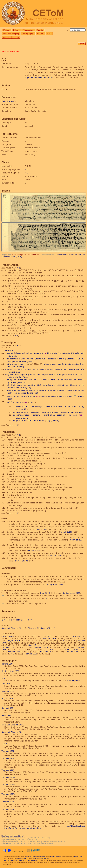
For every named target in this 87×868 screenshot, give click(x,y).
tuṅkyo (9, 369)
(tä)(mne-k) (53, 420)
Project (6, 30)
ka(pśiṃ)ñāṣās (21, 415)
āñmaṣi (61, 396)
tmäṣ (65, 369)
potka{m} (61, 415)
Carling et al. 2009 (54, 584)
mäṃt (67, 406)
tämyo (50, 353)
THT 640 (10, 620)
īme (67, 396)
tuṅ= (45, 359)
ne (18, 396)
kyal (82, 364)
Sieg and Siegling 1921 (13, 628)
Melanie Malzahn (56, 857)
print (82, 44)
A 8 (26, 173)
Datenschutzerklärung (10, 860)
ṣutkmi (11, 377)
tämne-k (16, 412)
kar (48, 390)
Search (40, 34)
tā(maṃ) (20, 367)
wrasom (54, 390)
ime (21, 409)
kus (79, 359)
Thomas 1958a (71, 649)
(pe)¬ (11, 399)
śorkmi (81, 374)
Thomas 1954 (42, 647)
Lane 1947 (77, 636)
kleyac (18, 353)
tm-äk (33, 374)
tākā (39, 385)
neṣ (47, 369)
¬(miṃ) (9, 380)
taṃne (19, 361)
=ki (58, 380)
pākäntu (37, 415)
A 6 (26, 169)
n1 (76, 395)
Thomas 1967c (44, 651)
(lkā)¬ (17, 356)
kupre (28, 369)
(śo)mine (9, 374)
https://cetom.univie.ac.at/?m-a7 (40, 78)
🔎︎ (68, 30)
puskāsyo (35, 412)
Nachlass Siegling (11, 34)
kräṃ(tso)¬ (27, 361)
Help (49, 34)
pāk (82, 353)
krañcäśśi (22, 393)
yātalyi (38, 359)
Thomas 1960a (15, 651)
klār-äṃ (19, 377)
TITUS (19, 620)
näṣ (14, 367)
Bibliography (28, 34)
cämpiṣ (12, 361)
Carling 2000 (8, 636)
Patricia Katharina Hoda (41, 858)
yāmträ (81, 390)
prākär (69, 390)
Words (40, 30)
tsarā (42, 369)
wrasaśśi (52, 396)
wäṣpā (81, 396)
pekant (72, 369)
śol (24, 353)
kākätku (73, 380)
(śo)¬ (25, 377)
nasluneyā (24, 359)
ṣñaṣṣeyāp (65, 353)
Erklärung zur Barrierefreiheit (28, 860)
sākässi (76, 364)
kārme (30, 393)
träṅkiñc (28, 396)
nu (83, 359)
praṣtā (53, 364)
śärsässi (52, 359)
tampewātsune (15, 388)
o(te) (25, 388)
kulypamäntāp (32, 353)
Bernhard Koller (22, 858)
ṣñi (72, 353)
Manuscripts (28, 30)
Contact (7, 37)
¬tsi (7, 359)
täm (31, 380)
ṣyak (60, 406)
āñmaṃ (44, 396)
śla (77, 369)
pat (33, 369)
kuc (14, 396)
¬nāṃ (8, 364)
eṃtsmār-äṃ (56, 369)
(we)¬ (36, 393)
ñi (59, 353)
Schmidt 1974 (41, 529)
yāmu (72, 396)
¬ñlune (9, 396)
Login (16, 37)
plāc (15, 369)
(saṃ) (81, 406)
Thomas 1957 (8, 770)
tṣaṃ (75, 415)
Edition (16, 30)
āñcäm (68, 364)
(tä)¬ (30, 388)
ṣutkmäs (26, 406)
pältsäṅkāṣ (70, 359)
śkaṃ (11, 356)
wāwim (21, 369)
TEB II (50, 636)
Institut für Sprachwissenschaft (35, 857)
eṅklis (81, 385)
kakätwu (32, 385)
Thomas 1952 (8, 647)
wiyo (53, 380)
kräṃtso (14, 359)
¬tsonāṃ (9, 353)
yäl (45, 353)
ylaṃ (32, 402)
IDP (3, 620)
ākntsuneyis (19, 390)
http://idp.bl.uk (74, 680)
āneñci (81, 380)
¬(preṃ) (9, 390)
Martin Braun (78, 857)
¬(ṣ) (7, 385)
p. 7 (53, 628)
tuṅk (82, 369)
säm (39, 374)
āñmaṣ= (75, 412)
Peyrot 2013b (66, 532)
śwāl (26, 412)
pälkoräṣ (38, 380)
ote (67, 385)
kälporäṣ (60, 364)
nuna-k (61, 359)
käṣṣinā (60, 385)
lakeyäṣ (64, 380)
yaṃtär (45, 374)
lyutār (77, 353)
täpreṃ (73, 385)
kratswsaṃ (41, 390)
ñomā (25, 418)
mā (41, 353)
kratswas (17, 406)
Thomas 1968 (72, 651)
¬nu (7, 402)
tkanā (21, 364)
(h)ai (13, 385)
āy (22, 412)
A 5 (47, 598)
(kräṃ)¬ (9, 350)
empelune (30, 390)
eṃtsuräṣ (25, 374)
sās (55, 353)
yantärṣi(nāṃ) (15, 372)
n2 (10, 401)
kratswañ (73, 374)
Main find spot (8, 101)
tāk (26, 380)
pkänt (58, 374)
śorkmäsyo (37, 406)
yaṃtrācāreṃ (49, 385)
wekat (52, 374)
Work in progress (10, 51)
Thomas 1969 (31, 654)
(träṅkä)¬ (21, 382)
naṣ (38, 396)
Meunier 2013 (49, 638)
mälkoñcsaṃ (51, 406)
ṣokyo (19, 385)
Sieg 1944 (45, 593)
